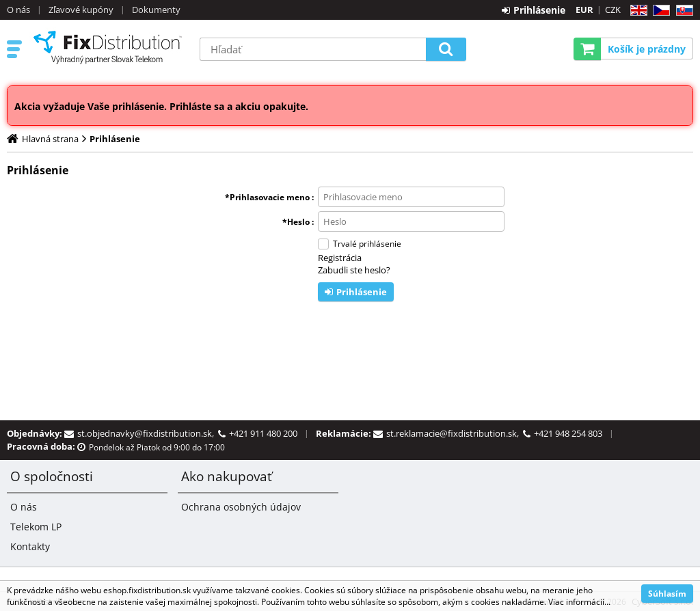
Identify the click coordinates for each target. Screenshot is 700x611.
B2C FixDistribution (107, 47)
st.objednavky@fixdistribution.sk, (148, 433)
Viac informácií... (579, 602)
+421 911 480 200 (263, 433)
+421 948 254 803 (568, 433)
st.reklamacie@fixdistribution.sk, (455, 433)
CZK (613, 10)
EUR (584, 10)
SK (682, 11)
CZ (659, 11)
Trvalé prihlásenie (367, 244)
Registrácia (340, 258)
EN (637, 11)
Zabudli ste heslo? (354, 270)
